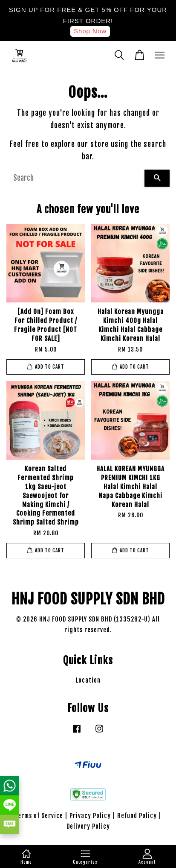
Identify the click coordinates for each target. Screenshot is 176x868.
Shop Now (90, 31)
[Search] (75, 178)
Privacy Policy (90, 816)
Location (88, 680)
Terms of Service (39, 816)
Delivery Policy (88, 826)
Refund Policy (137, 816)
